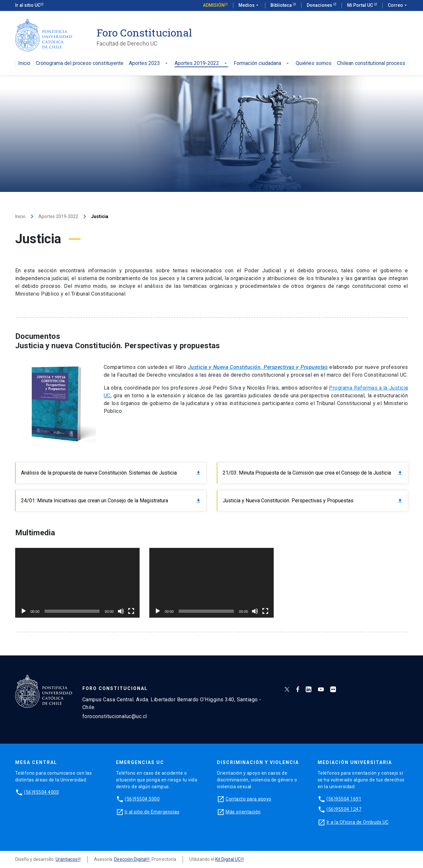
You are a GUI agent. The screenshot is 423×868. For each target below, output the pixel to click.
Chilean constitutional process (371, 63)
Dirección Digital (130, 859)
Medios (249, 5)
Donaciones (320, 5)
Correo (398, 5)
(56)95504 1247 (344, 809)
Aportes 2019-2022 (201, 63)
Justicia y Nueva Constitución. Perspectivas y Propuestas (313, 501)
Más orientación (243, 812)
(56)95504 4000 (41, 792)
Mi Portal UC (360, 5)
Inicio (24, 63)
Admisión (214, 5)
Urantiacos (67, 859)
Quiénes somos (314, 63)
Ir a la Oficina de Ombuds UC (358, 822)
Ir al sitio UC (28, 5)
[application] (77, 583)
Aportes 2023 (149, 63)
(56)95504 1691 (344, 799)
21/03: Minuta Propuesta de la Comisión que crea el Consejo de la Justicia (313, 473)
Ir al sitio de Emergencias (152, 812)
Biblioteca (282, 5)
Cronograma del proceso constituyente (80, 63)
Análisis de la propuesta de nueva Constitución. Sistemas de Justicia (111, 473)
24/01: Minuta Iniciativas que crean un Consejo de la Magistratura (111, 501)
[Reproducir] (24, 611)
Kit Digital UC (228, 859)
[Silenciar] (121, 611)
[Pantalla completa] (131, 611)
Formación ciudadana (262, 63)
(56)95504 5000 (142, 799)
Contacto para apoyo (249, 799)
